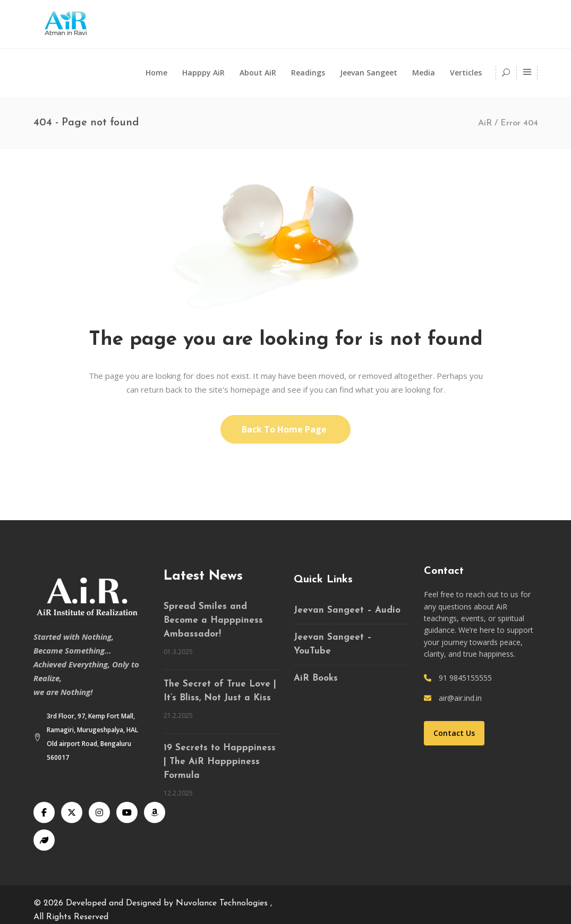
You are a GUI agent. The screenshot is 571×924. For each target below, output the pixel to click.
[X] (72, 812)
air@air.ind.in (460, 698)
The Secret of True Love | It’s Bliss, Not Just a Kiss (220, 691)
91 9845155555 (465, 678)
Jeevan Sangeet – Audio (347, 610)
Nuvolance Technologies (223, 903)
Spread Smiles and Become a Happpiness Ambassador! (213, 620)
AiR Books (316, 678)
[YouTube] (127, 812)
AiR (485, 123)
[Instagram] (99, 812)
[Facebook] (44, 812)
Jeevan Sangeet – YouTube (333, 644)
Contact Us (454, 733)
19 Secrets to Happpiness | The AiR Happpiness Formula (220, 762)
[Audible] (155, 812)
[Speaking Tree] (44, 840)
